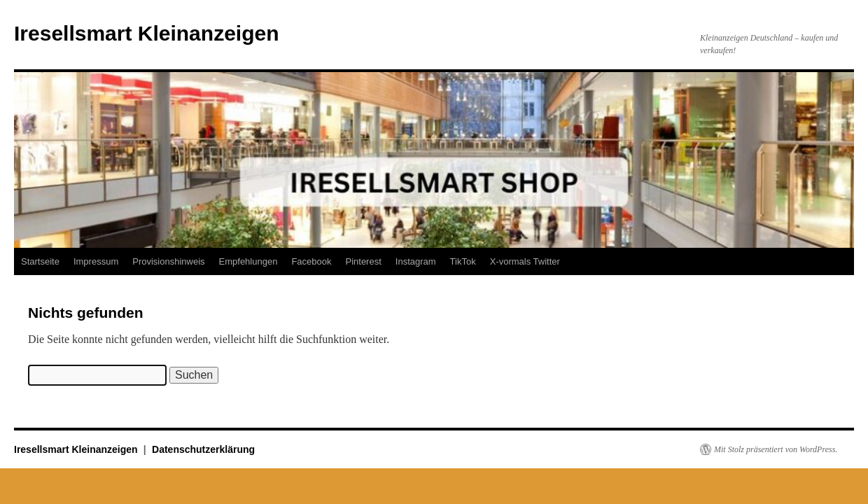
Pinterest (363, 261)
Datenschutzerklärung (203, 449)
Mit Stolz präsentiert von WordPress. (776, 449)
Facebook (311, 261)
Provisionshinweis (168, 261)
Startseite (40, 261)
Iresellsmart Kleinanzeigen (147, 33)
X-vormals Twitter (525, 261)
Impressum (96, 261)
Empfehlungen (248, 261)
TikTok (463, 261)
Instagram (416, 261)
